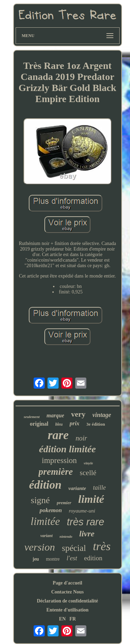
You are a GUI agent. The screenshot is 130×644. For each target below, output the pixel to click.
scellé (88, 473)
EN (62, 619)
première (56, 472)
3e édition (96, 424)
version (40, 547)
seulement (32, 417)
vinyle (89, 463)
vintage (102, 415)
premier (64, 503)
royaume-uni (82, 511)
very (78, 414)
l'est (72, 558)
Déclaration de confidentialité (67, 601)
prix (75, 423)
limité (91, 499)
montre (53, 559)
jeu (36, 559)
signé (40, 500)
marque (55, 415)
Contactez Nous (68, 592)
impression (59, 460)
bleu (59, 424)
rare (58, 435)
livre (87, 534)
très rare (86, 522)
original (39, 424)
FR (73, 619)
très (102, 546)
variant (46, 536)
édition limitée (67, 449)
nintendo (66, 537)
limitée (45, 521)
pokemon (51, 510)
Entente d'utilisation (68, 610)
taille (99, 488)
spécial (74, 548)
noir (81, 438)
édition (45, 485)
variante (77, 488)
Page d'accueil (67, 583)
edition (93, 558)
